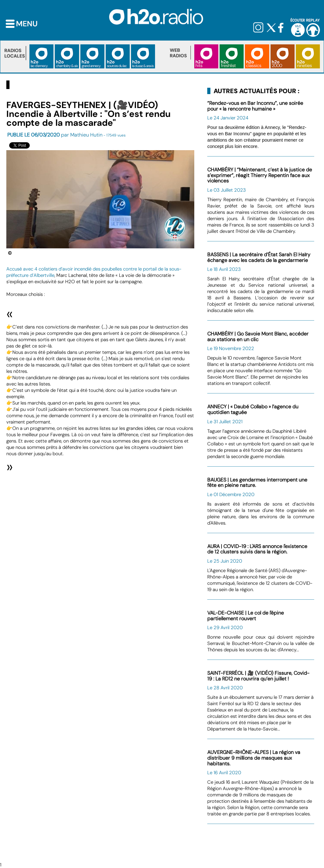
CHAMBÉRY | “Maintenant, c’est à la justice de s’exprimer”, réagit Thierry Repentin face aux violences (260, 175)
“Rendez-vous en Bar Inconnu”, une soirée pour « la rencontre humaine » (255, 106)
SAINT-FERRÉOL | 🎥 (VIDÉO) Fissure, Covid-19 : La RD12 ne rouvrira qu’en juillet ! (258, 676)
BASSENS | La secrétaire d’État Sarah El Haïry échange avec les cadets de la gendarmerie (259, 257)
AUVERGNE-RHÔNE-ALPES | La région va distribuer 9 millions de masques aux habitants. (254, 758)
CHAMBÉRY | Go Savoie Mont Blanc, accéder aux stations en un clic (258, 337)
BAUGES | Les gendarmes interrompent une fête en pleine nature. (257, 483)
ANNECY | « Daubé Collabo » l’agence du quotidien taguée (253, 409)
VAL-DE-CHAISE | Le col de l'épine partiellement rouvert (246, 616)
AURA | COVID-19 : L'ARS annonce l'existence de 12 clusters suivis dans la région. (257, 549)
